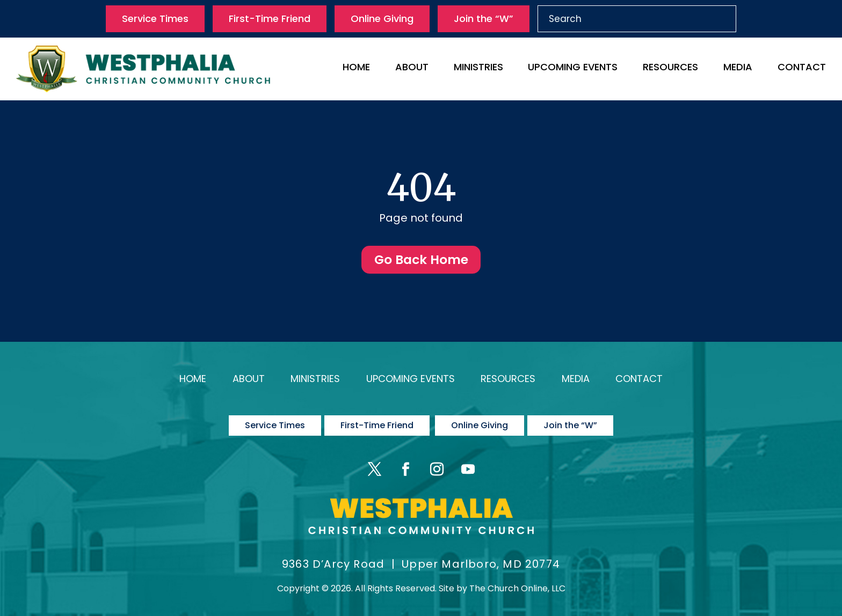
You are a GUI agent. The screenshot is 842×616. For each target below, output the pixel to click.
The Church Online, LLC (517, 582)
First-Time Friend (270, 19)
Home (356, 68)
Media (738, 68)
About (412, 68)
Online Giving (382, 19)
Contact (802, 68)
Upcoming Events (573, 68)
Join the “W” (484, 19)
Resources (670, 68)
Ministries (478, 68)
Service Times (155, 19)
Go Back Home (421, 261)
